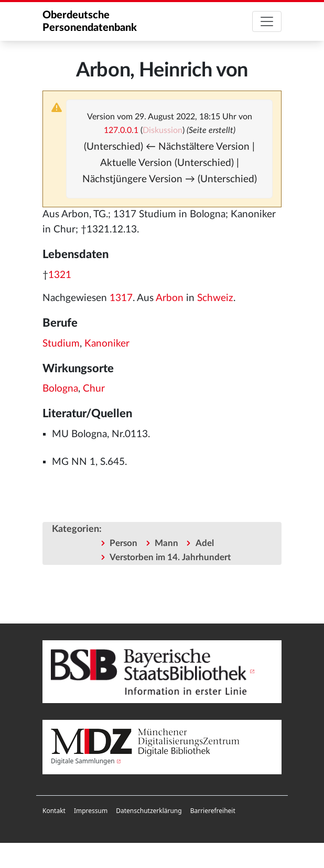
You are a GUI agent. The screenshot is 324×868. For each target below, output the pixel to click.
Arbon (170, 298)
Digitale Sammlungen (83, 761)
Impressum (91, 811)
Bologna (60, 389)
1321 (60, 275)
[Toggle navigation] (267, 21)
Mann (166, 543)
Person (123, 543)
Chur (94, 389)
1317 (121, 298)
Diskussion (163, 130)
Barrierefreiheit (213, 811)
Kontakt (54, 811)
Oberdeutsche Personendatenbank (90, 21)
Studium (61, 344)
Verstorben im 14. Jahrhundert (170, 557)
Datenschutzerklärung (149, 811)
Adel (205, 543)
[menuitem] (54, 811)
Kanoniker (107, 344)
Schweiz (215, 298)
